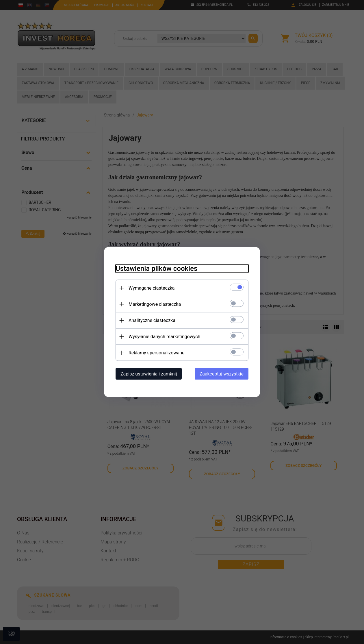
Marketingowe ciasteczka (155, 304)
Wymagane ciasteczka (152, 288)
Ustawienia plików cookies (156, 269)
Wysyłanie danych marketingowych (164, 337)
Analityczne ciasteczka (152, 320)
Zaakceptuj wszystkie (222, 374)
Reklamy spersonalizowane (156, 353)
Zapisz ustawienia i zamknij (149, 374)
